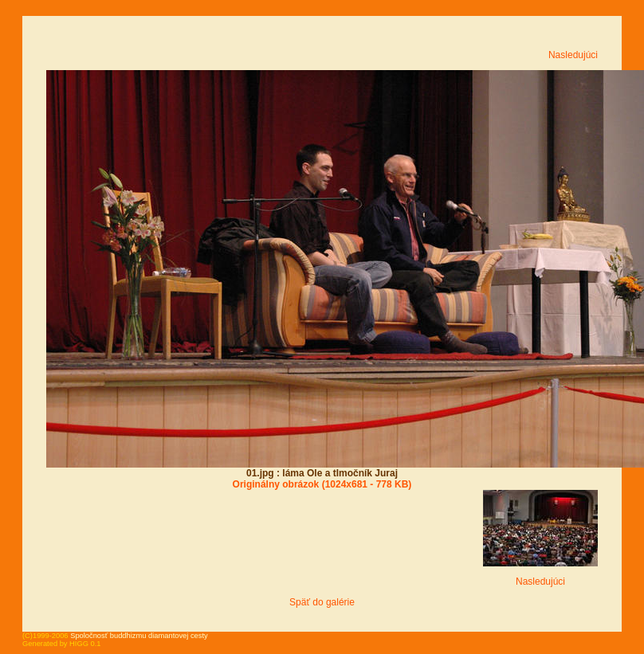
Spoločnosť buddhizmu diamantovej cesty (139, 636)
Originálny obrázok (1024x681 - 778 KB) (322, 484)
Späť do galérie (322, 602)
